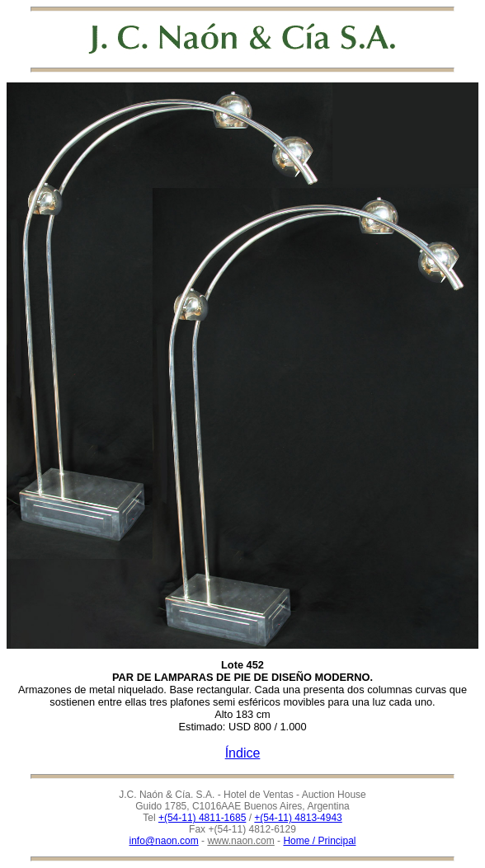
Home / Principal (319, 841)
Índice (243, 753)
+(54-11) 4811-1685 (202, 818)
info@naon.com (164, 841)
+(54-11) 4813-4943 (298, 818)
